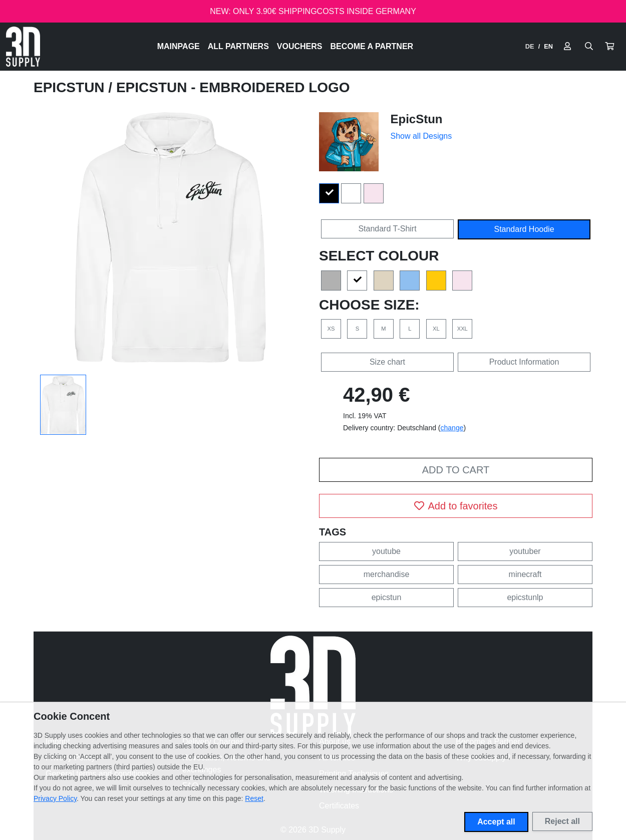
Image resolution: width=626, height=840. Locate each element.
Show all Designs (421, 136)
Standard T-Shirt (387, 229)
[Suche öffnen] (589, 47)
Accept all (496, 822)
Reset (254, 798)
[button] (609, 47)
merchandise (387, 574)
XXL (462, 329)
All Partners (238, 46)
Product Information (524, 362)
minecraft (525, 574)
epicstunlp (525, 597)
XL (436, 329)
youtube (386, 551)
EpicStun (71, 87)
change (452, 428)
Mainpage (179, 46)
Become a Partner (372, 46)
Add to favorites (456, 506)
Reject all (562, 821)
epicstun (387, 597)
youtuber (525, 551)
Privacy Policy (55, 798)
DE (530, 46)
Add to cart (456, 470)
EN (548, 46)
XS (331, 329)
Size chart (387, 362)
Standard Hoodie (524, 229)
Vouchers (300, 46)
